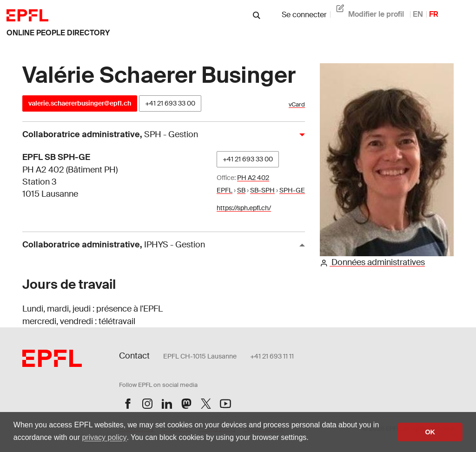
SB (241, 190)
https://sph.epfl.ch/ (244, 208)
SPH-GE (292, 190)
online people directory (58, 33)
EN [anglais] (418, 14)
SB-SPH (262, 190)
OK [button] (430, 432)
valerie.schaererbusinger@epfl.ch (80, 103)
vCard (297, 104)
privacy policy (104, 437)
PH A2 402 (253, 178)
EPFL (225, 190)
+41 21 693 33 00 (170, 103)
